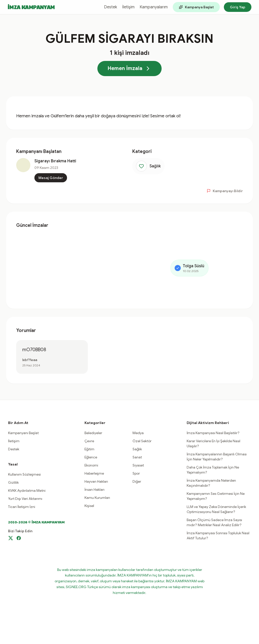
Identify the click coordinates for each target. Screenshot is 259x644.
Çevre (89, 441)
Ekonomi (91, 465)
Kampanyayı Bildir (225, 191)
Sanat (137, 457)
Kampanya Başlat (196, 7)
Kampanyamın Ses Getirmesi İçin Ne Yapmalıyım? (216, 496)
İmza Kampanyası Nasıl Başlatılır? (213, 433)
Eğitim (89, 449)
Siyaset (138, 465)
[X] (11, 538)
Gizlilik (13, 482)
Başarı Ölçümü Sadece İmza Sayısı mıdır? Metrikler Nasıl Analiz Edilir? (214, 522)
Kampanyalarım (154, 7)
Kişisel (89, 506)
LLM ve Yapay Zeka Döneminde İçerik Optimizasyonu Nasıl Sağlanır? (216, 509)
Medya (138, 433)
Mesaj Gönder (51, 178)
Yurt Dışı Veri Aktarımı (25, 499)
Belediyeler (93, 433)
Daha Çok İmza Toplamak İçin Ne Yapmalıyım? (213, 470)
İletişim (128, 7)
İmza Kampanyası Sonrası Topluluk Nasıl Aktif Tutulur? (218, 536)
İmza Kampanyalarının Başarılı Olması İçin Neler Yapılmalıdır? (217, 457)
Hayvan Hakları (96, 481)
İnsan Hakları (94, 490)
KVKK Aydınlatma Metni (27, 491)
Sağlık (137, 449)
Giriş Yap (238, 7)
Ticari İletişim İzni (22, 507)
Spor (136, 473)
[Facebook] (19, 538)
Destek (111, 7)
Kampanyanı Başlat (23, 433)
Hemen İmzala (129, 69)
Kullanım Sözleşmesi (24, 474)
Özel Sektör (142, 441)
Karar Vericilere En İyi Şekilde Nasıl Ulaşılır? (213, 443)
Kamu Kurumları (97, 498)
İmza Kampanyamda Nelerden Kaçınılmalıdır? (211, 483)
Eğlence (91, 457)
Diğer (137, 481)
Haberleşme (94, 473)
